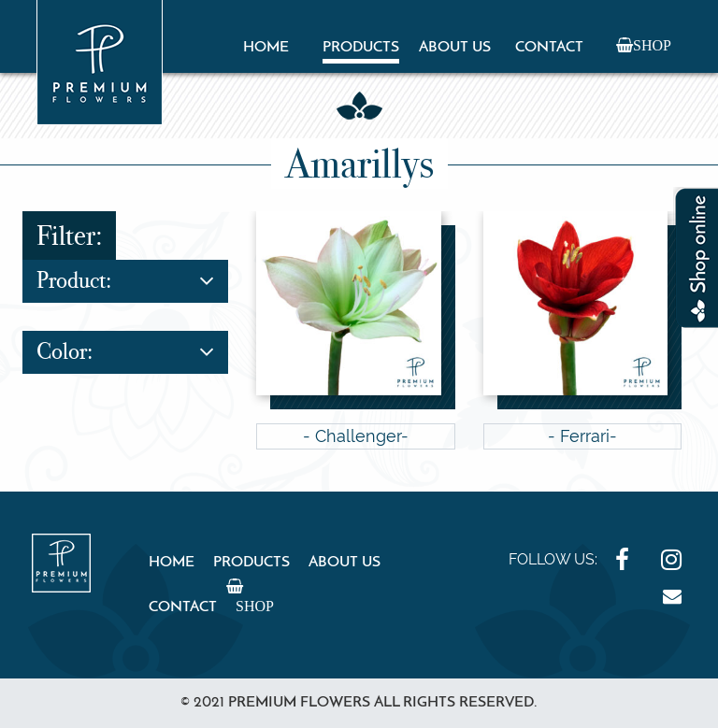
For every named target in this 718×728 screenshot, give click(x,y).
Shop (652, 45)
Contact (549, 48)
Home (266, 48)
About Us (455, 48)
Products (361, 48)
